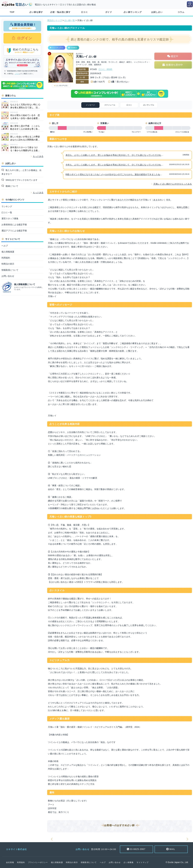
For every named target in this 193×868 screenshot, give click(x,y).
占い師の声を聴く (62, 86)
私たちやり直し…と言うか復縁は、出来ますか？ (22, 172)
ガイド (109, 12)
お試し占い (157, 12)
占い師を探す (36, 12)
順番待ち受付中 (174, 65)
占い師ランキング (133, 12)
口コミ (85, 12)
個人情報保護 (8, 252)
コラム (181, 12)
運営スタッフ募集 (10, 219)
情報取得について (10, 270)
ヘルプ (5, 246)
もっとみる (38, 156)
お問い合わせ (8, 276)
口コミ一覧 (7, 212)
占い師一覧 (70, 20)
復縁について (12, 186)
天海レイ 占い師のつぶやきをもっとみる (173, 184)
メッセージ (90, 105)
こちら (17, 74)
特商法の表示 (8, 264)
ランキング (7, 206)
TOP (12, 12)
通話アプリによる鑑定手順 (14, 231)
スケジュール (110, 105)
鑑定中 (175, 56)
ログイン (24, 38)
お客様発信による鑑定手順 (14, 225)
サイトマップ (143, 862)
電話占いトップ (55, 20)
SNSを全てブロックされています (21, 180)
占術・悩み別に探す (60, 12)
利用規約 (6, 258)
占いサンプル (149, 105)
